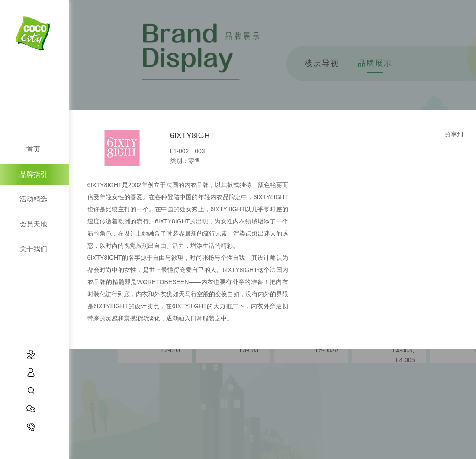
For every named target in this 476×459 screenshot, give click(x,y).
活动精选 (33, 199)
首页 (33, 149)
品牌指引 (33, 174)
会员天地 (33, 224)
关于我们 (33, 249)
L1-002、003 (188, 151)
